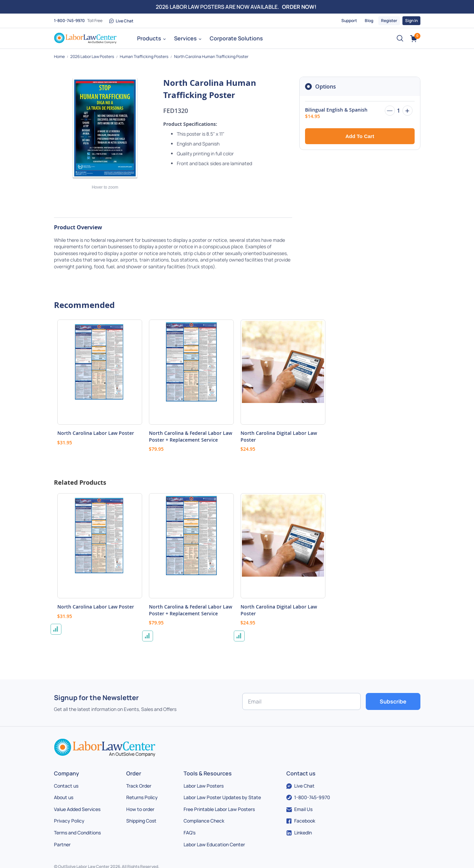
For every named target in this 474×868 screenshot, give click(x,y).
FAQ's (189, 833)
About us (64, 797)
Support (349, 21)
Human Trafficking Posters (144, 56)
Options (326, 86)
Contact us (66, 786)
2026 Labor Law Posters (92, 56)
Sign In (411, 21)
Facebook (301, 821)
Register (389, 21)
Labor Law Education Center (214, 844)
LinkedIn (299, 833)
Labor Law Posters (204, 786)
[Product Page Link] (100, 372)
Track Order (139, 786)
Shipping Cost (141, 821)
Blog (369, 21)
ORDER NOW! (299, 7)
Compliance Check (204, 821)
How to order (140, 809)
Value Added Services (77, 809)
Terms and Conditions (77, 833)
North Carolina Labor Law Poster (96, 433)
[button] (56, 629)
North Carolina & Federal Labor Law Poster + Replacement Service (191, 436)
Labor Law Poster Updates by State (222, 797)
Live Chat (121, 21)
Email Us (299, 809)
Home (60, 56)
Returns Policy (142, 797)
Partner (62, 844)
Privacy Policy (69, 821)
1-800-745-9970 (69, 21)
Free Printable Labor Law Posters (219, 809)
